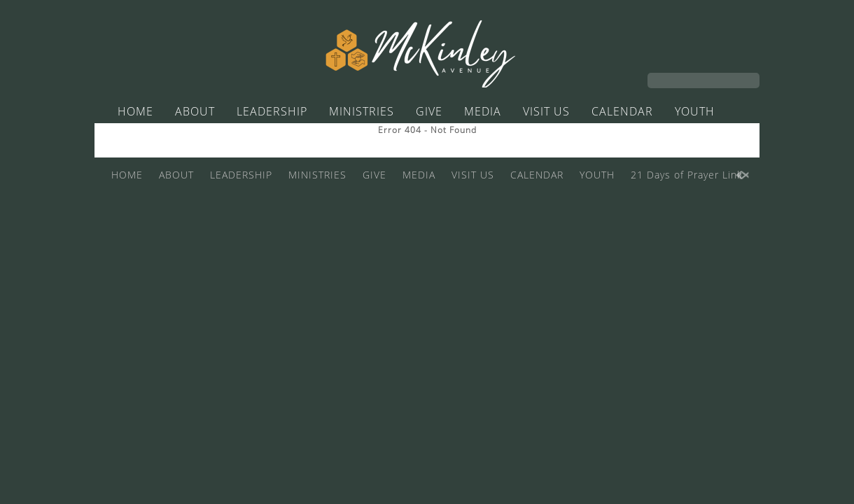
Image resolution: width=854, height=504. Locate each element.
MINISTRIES (362, 111)
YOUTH (695, 111)
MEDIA (483, 111)
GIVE (429, 111)
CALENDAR (622, 111)
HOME (135, 111)
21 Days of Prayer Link (416, 138)
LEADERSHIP (272, 111)
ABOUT (195, 111)
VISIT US (546, 111)
